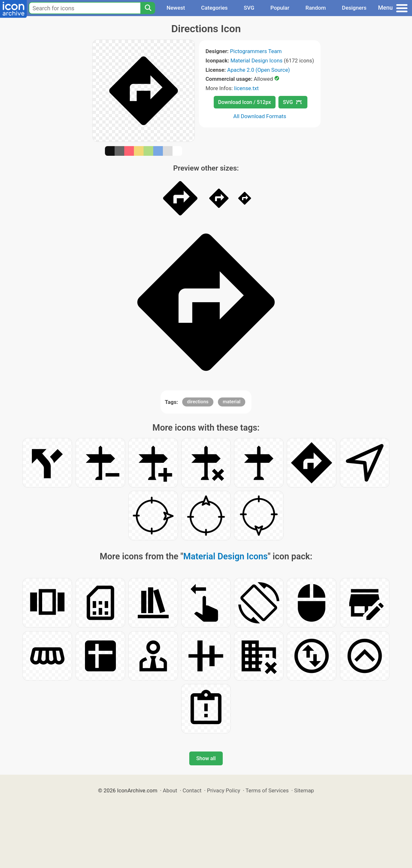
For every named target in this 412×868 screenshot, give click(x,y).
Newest (176, 8)
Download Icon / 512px (245, 102)
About (170, 790)
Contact (192, 790)
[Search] (148, 8)
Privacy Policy (224, 790)
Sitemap (304, 790)
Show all (206, 758)
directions (198, 402)
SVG (249, 8)
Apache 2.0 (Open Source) (259, 70)
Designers (354, 8)
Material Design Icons (257, 61)
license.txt (246, 88)
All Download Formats (260, 116)
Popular (280, 8)
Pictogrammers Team (256, 51)
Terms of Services (267, 790)
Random (316, 8)
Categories (215, 8)
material (232, 402)
